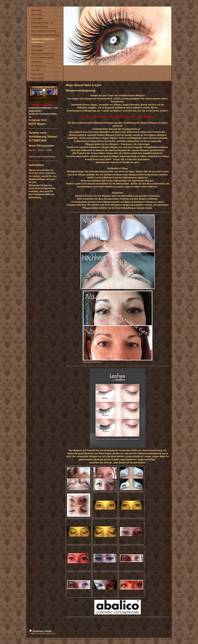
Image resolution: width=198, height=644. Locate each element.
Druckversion (37, 631)
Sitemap (48, 631)
